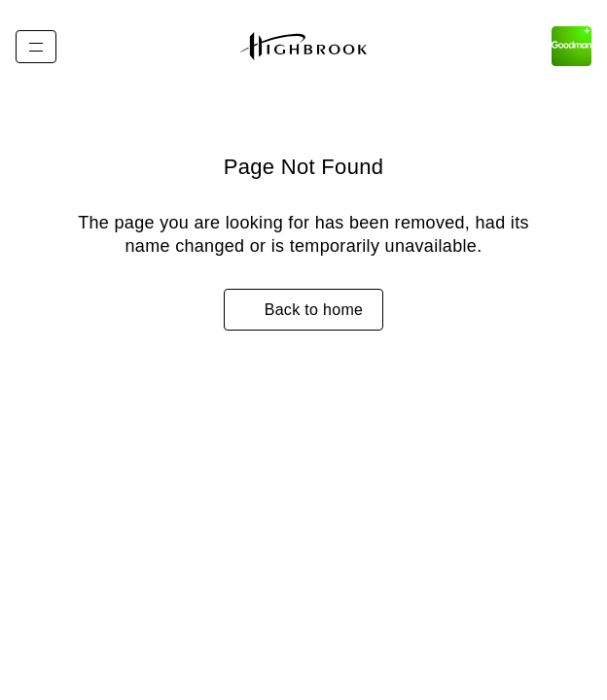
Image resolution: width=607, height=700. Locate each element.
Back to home (314, 310)
